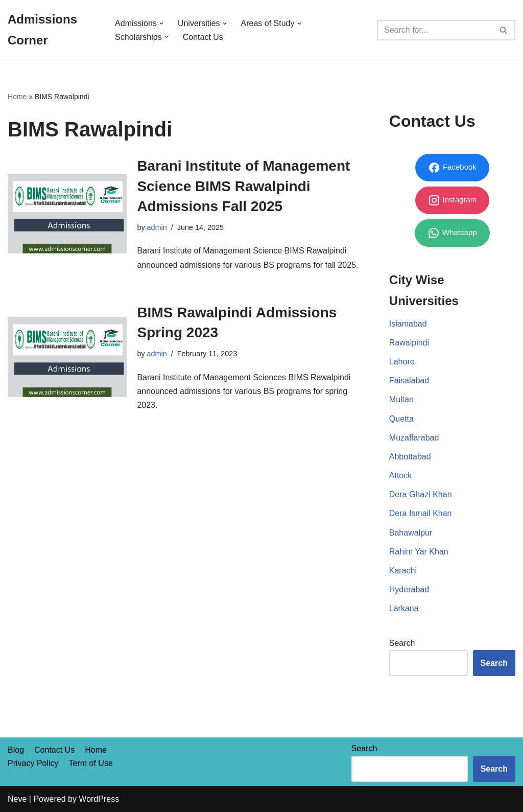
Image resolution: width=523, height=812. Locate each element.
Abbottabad (410, 457)
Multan (401, 399)
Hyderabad (409, 589)
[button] (161, 24)
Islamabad (408, 324)
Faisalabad (409, 380)
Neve (17, 799)
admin (157, 227)
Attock (400, 475)
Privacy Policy (33, 763)
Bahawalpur (411, 533)
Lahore (402, 362)
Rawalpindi (409, 343)
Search (402, 643)
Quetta (401, 419)
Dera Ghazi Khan (421, 494)
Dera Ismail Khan (421, 513)
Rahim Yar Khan (419, 552)
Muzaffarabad (414, 438)
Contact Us (203, 37)
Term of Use (91, 763)
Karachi (403, 571)
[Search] (435, 30)
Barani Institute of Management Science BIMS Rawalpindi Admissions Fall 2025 (243, 186)
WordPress (99, 799)
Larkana (404, 608)
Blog (16, 750)
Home (17, 97)
